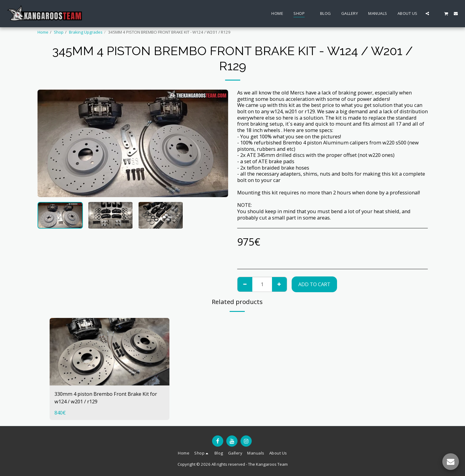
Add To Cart (314, 284)
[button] (427, 13)
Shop (59, 32)
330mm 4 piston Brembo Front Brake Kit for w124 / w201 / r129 (106, 398)
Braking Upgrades (86, 32)
